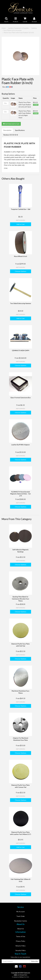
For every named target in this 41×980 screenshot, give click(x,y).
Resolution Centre (21, 921)
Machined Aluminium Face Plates (20, 692)
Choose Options (21, 271)
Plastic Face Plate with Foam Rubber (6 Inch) (19, 32)
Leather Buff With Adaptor (21, 445)
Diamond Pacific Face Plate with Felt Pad (20, 645)
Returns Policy (20, 946)
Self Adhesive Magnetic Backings (21, 551)
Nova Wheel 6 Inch (21, 256)
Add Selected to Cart (11, 124)
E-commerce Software (18, 977)
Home (4, 28)
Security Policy (21, 950)
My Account (21, 912)
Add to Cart (21, 224)
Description (7, 130)
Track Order (21, 916)
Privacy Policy (20, 941)
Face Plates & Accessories (13, 30)
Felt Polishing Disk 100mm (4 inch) (21, 880)
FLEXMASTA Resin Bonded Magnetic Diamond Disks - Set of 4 (20, 494)
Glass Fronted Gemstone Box (20, 398)
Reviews (11, 135)
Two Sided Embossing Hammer (21, 303)
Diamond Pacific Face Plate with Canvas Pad (20, 786)
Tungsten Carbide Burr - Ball (20, 209)
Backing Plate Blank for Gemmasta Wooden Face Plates (20, 599)
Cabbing (34, 28)
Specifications (20, 130)
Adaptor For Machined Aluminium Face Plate (20, 739)
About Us (21, 929)
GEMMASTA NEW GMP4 (21, 350)
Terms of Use (21, 936)
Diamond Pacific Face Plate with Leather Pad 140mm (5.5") (20, 833)
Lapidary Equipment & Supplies (18, 28)
